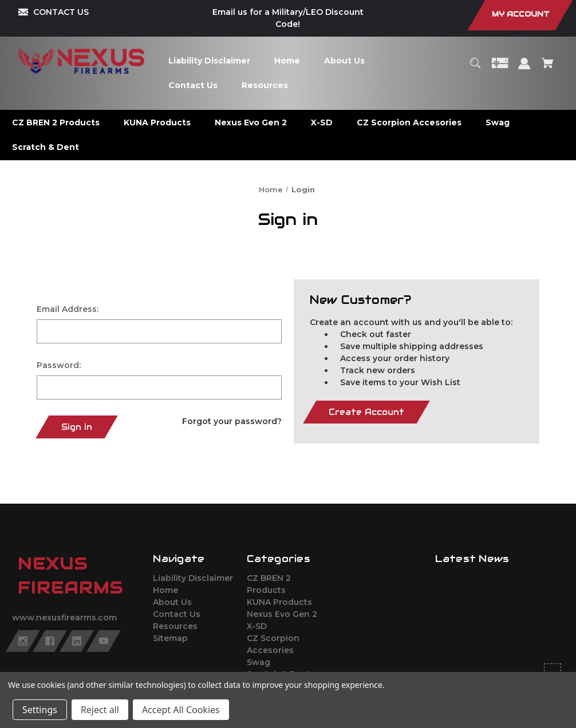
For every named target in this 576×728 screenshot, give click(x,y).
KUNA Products (279, 602)
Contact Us (177, 614)
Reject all (100, 710)
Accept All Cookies (181, 710)
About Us (172, 602)
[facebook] (50, 641)
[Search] (475, 68)
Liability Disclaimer (193, 578)
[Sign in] (524, 69)
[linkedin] (77, 641)
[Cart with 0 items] (548, 68)
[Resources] (265, 86)
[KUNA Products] (157, 123)
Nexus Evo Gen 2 (282, 614)
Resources (175, 626)
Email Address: (68, 309)
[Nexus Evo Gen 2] (251, 123)
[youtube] (104, 641)
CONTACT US (61, 12)
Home (165, 590)
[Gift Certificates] (500, 68)
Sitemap (170, 638)
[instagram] (23, 641)
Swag (259, 662)
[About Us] (344, 61)
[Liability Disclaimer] (209, 61)
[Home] (287, 61)
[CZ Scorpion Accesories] (409, 123)
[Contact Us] (193, 86)
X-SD (257, 626)
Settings (40, 710)
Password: (59, 365)
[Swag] (498, 123)
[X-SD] (322, 123)
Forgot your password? (232, 421)
